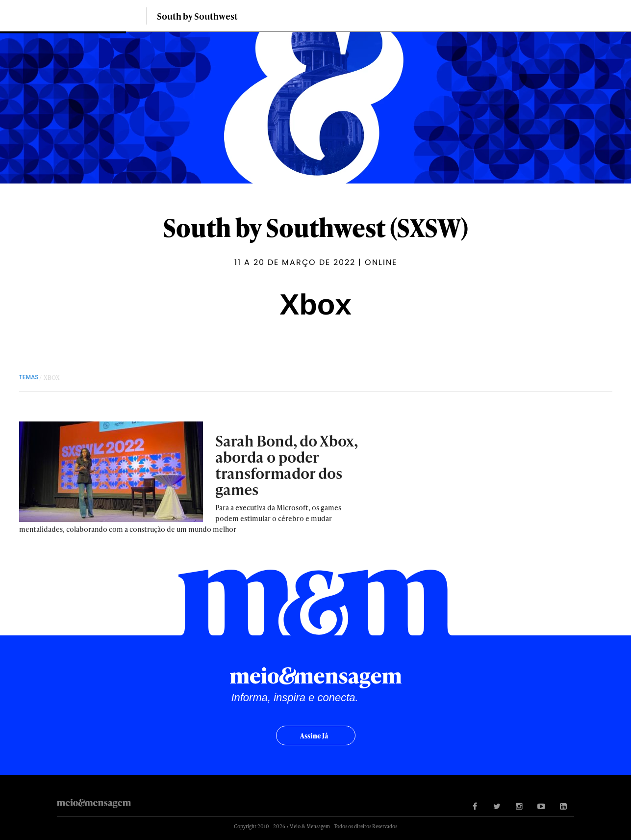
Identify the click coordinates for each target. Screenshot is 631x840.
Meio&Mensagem (93, 18)
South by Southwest (197, 16)
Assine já (314, 736)
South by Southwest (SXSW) (315, 227)
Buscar (606, 16)
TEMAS (29, 377)
